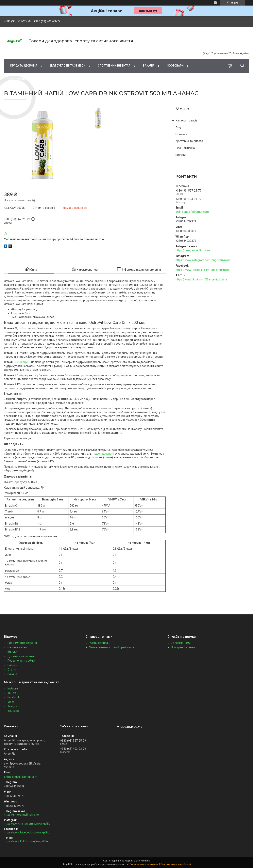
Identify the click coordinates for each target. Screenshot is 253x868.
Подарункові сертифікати (30, 79)
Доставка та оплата (189, 141)
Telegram (14, 706)
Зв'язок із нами (181, 643)
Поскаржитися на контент (144, 864)
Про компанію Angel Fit (22, 643)
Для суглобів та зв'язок (67, 66)
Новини (12, 665)
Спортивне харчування (172, 52)
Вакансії (13, 674)
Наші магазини (17, 647)
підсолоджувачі (103, 454)
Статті (12, 670)
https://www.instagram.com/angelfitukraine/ (204, 260)
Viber (11, 702)
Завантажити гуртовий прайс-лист (112, 647)
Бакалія (149, 66)
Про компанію (185, 148)
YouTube (13, 711)
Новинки (181, 134)
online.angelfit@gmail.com (192, 212)
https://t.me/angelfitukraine (193, 250)
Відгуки (181, 155)
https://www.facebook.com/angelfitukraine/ (203, 270)
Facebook (14, 697)
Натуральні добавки (127, 52)
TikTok (12, 693)
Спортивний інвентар (114, 66)
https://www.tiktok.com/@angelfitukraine (201, 279)
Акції (179, 127)
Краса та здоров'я (24, 66)
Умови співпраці (100, 643)
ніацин (25, 362)
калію (136, 457)
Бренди (14, 52)
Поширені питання (183, 647)
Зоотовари (175, 66)
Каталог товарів (186, 120)
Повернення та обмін (21, 661)
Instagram (14, 688)
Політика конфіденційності (176, 864)
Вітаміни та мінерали (48, 52)
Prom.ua (145, 861)
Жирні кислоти (87, 52)
